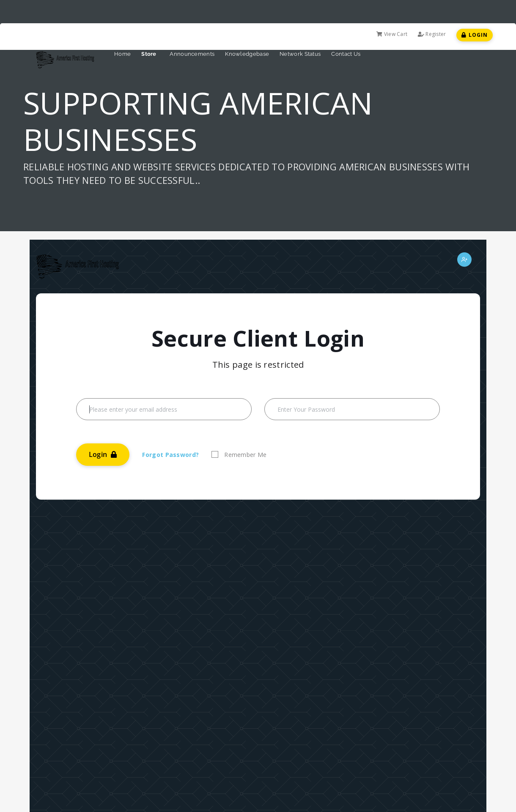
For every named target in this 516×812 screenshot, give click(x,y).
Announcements (192, 54)
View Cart (392, 34)
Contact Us (346, 54)
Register (432, 34)
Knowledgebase (247, 54)
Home (122, 54)
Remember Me (245, 455)
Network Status (300, 54)
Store (150, 54)
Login (475, 35)
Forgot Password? (170, 455)
